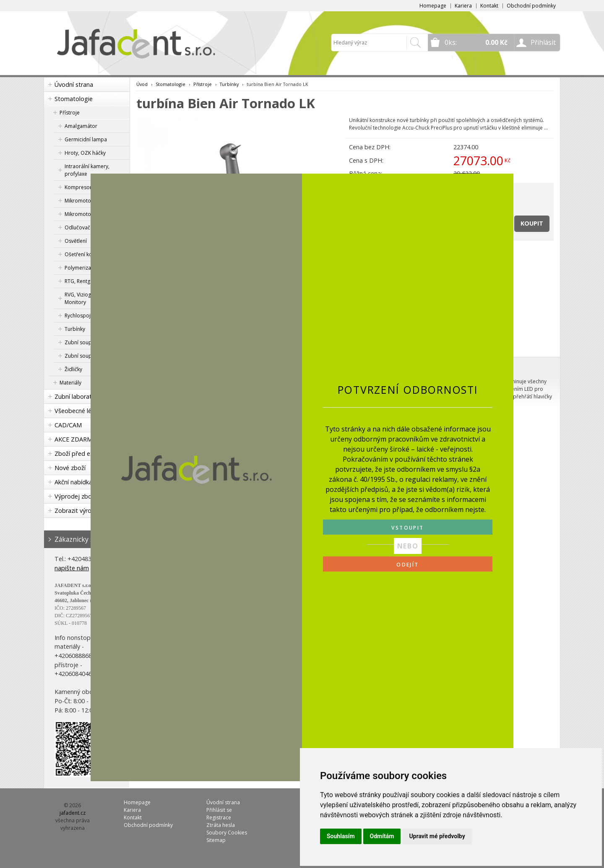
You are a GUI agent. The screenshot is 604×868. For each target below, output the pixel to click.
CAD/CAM (68, 425)
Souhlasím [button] (341, 836)
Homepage (433, 6)
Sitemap (216, 840)
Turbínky (229, 84)
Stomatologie (74, 99)
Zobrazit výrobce (78, 511)
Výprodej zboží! (76, 496)
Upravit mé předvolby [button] (437, 836)
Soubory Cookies (227, 833)
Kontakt (489, 6)
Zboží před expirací (81, 453)
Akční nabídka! (74, 482)
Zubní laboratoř (76, 396)
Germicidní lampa (86, 139)
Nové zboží (70, 468)
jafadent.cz (73, 813)
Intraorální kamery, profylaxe (87, 170)
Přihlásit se (219, 810)
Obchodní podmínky (531, 6)
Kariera (463, 6)
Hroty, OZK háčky (85, 153)
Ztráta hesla (221, 825)
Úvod (142, 84)
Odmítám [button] (382, 836)
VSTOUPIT (407, 528)
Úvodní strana (74, 84)
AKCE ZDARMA (75, 439)
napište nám (72, 568)
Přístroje (70, 113)
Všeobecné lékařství (82, 411)
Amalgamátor (81, 126)
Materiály (70, 383)
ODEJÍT (407, 565)
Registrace (219, 817)
